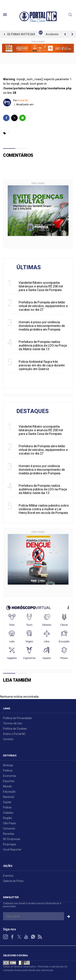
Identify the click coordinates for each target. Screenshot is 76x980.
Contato (8, 739)
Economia (9, 776)
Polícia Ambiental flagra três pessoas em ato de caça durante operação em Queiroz (42, 365)
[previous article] (72, 34)
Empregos (10, 844)
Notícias (8, 765)
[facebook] (6, 118)
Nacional (9, 797)
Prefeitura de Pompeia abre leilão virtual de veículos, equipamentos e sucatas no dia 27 (43, 306)
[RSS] (40, 937)
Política (8, 771)
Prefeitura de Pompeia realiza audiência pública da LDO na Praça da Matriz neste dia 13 (43, 345)
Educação (9, 792)
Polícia (7, 807)
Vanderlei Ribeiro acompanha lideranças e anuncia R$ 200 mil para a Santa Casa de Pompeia (41, 286)
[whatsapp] (22, 118)
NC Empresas (12, 839)
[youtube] (26, 937)
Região (7, 818)
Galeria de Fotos (13, 881)
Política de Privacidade (17, 718)
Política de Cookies (15, 729)
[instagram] (5, 937)
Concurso (9, 828)
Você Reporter (12, 850)
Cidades (8, 813)
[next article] (65, 34)
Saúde (7, 802)
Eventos (8, 876)
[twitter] (14, 118)
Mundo (7, 786)
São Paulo (10, 823)
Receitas (9, 834)
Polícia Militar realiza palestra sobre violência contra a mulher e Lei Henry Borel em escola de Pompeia (44, 509)
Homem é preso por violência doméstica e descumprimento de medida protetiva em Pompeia (42, 326)
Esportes (9, 781)
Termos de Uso (13, 723)
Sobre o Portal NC (14, 734)
